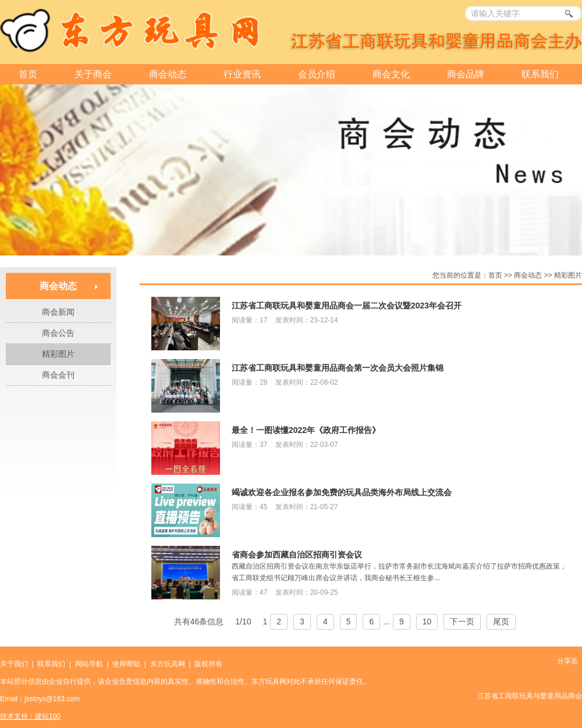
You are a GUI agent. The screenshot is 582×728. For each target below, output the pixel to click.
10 (427, 622)
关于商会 (93, 74)
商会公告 (58, 333)
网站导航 (89, 664)
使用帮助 (126, 664)
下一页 (462, 622)
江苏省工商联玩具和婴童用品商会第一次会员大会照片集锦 (338, 368)
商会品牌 (466, 74)
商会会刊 (58, 375)
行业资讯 (242, 74)
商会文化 (391, 74)
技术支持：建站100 (30, 716)
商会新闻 (58, 312)
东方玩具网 (168, 664)
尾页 (501, 622)
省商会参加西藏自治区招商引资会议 (297, 555)
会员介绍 (317, 74)
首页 (28, 74)
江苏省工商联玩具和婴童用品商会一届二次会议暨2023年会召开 (347, 306)
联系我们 (540, 74)
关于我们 (14, 664)
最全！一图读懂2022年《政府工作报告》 (306, 430)
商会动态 (168, 74)
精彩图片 (58, 354)
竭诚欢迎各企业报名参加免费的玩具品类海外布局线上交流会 (342, 492)
